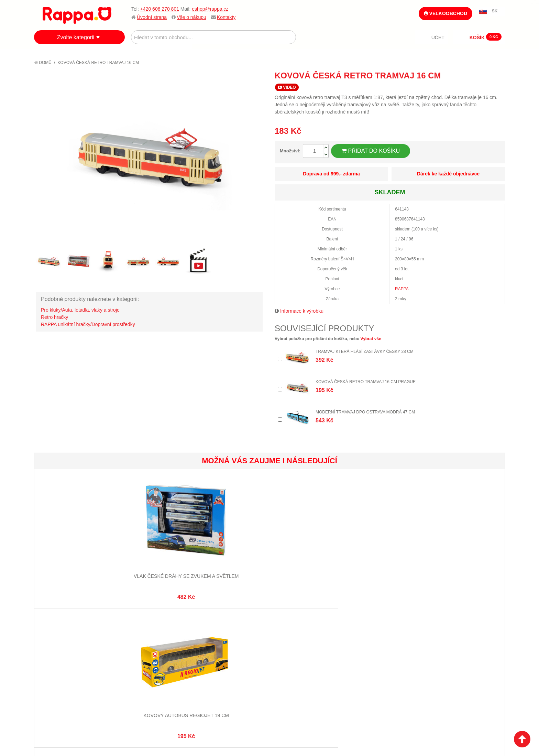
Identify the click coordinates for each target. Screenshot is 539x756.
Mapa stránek (135, 628)
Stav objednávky (216, 636)
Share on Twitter (498, 75)
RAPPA (402, 289)
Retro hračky (54, 317)
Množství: (290, 151)
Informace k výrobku (302, 311)
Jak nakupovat (58, 636)
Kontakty (226, 17)
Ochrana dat (56, 662)
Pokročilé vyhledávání (146, 645)
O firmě (50, 628)
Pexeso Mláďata (309, 552)
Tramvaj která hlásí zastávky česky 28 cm (365, 352)
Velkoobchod (445, 13)
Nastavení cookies (253, 719)
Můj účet (207, 628)
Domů (43, 63)
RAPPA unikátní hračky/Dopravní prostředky (88, 324)
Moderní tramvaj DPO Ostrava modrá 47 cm (365, 412)
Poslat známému (471, 75)
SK (495, 11)
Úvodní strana (152, 17)
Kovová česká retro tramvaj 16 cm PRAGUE (366, 382)
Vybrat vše (371, 339)
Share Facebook (484, 75)
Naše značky (56, 670)
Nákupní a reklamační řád (71, 645)
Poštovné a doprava (65, 653)
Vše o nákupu (191, 17)
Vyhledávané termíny (144, 636)
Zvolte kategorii (76, 37)
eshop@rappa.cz (210, 9)
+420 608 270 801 (160, 9)
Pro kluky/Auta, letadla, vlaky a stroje (80, 310)
